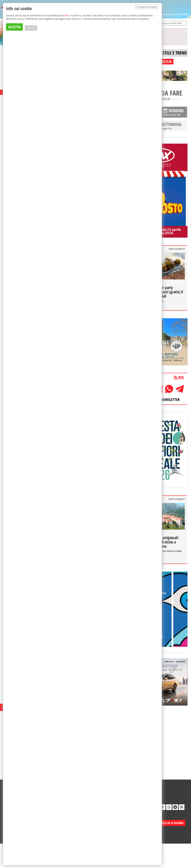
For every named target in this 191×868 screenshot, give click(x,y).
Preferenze (31, 28)
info (66, 15)
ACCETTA (14, 27)
